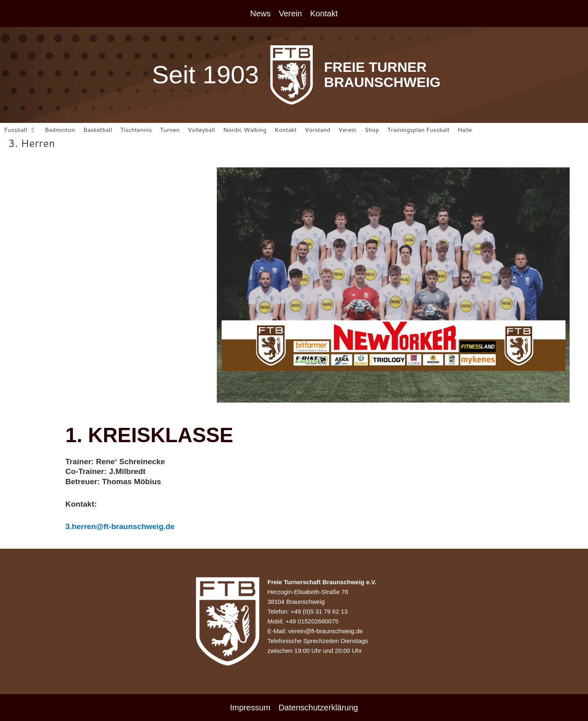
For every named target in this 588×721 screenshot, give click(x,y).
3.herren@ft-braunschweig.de (120, 527)
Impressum (250, 708)
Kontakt (324, 13)
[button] (20, 130)
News (261, 13)
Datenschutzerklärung (318, 708)
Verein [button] (291, 13)
